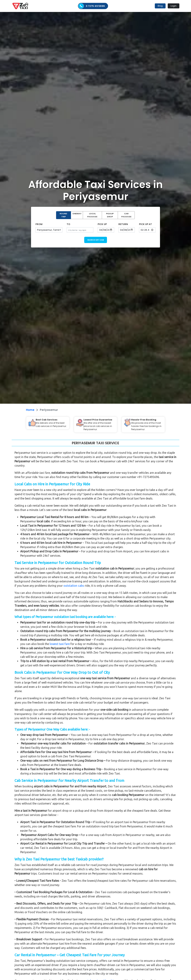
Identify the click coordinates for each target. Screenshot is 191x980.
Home (30, 410)
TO (68, 224)
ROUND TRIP (63, 215)
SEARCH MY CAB (96, 240)
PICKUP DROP (110, 215)
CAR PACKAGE (126, 215)
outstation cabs (74, 586)
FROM (39, 224)
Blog (160, 6)
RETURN (123, 224)
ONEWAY (77, 214)
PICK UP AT (145, 224)
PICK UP (102, 224)
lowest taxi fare (60, 644)
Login (174, 6)
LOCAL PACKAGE (92, 215)
